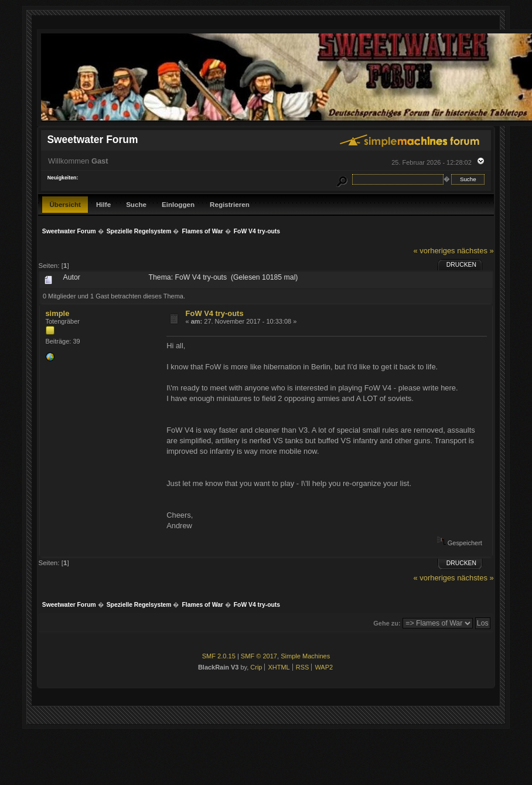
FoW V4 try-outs (215, 313)
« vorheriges (434, 251)
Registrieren (230, 204)
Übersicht (65, 204)
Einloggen (178, 204)
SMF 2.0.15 (219, 656)
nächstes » (475, 251)
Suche (136, 204)
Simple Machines (305, 656)
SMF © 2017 (259, 656)
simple (57, 313)
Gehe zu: (387, 623)
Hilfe (103, 204)
